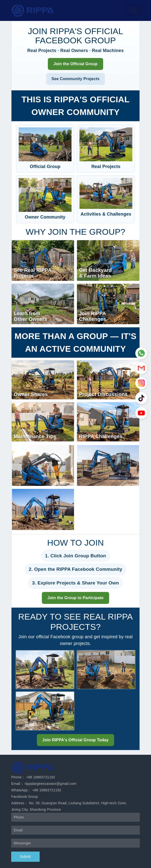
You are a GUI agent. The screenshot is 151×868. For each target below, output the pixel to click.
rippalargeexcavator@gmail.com (50, 784)
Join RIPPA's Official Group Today (75, 740)
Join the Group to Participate (75, 598)
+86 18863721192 (41, 777)
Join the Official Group (75, 64)
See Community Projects (76, 79)
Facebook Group (25, 797)
